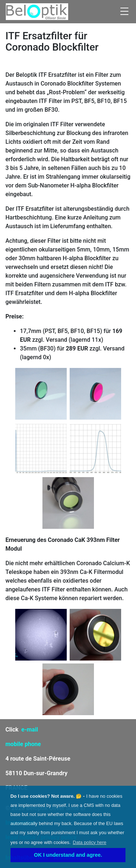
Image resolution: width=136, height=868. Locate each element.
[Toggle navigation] (124, 12)
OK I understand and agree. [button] (68, 855)
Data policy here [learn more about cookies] (90, 842)
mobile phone (23, 744)
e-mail (30, 730)
